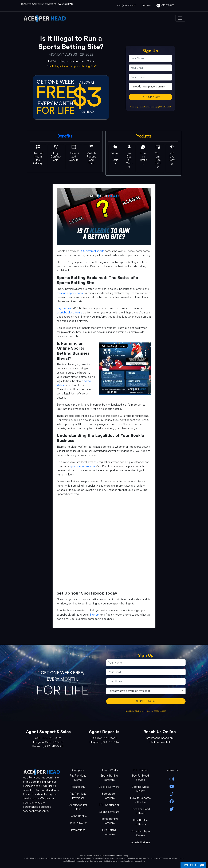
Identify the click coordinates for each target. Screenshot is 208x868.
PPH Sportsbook (109, 805)
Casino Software (109, 812)
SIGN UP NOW (150, 97)
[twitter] (172, 809)
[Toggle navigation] (180, 18)
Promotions (78, 830)
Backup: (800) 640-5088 (161, 107)
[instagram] (172, 779)
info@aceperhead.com (160, 738)
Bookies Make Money (140, 789)
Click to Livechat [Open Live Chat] (160, 742)
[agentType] (150, 87)
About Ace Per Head (78, 807)
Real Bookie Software (140, 822)
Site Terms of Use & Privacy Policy (115, 856)
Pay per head (65, 308)
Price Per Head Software (140, 811)
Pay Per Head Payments (78, 796)
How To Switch (78, 823)
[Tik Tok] (172, 794)
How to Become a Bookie (140, 800)
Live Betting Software (109, 832)
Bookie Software (109, 787)
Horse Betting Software (109, 821)
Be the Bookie (78, 816)
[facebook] (172, 801)
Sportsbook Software (109, 796)
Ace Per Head (85, 856)
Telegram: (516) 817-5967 (48, 742)
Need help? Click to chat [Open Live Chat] (140, 107)
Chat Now (146, 6)
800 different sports (92, 251)
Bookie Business (140, 842)
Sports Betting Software (109, 778)
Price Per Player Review (140, 833)
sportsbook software (69, 312)
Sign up (94, 615)
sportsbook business (83, 466)
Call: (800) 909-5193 (127, 6)
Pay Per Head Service (140, 778)
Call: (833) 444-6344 (104, 738)
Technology (78, 787)
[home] (52, 61)
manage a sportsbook (70, 293)
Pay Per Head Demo (78, 778)
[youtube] (172, 786)
